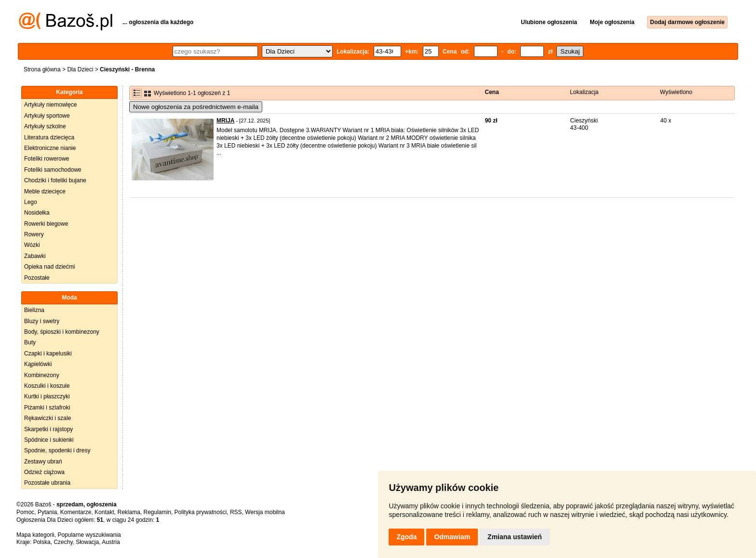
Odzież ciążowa (44, 472)
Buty (30, 342)
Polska (42, 542)
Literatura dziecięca (49, 137)
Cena (492, 92)
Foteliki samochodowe (53, 170)
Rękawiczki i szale (47, 418)
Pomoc (25, 512)
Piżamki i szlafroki (47, 408)
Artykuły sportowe (47, 116)
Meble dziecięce (45, 191)
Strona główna (42, 69)
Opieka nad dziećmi (49, 267)
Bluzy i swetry (42, 321)
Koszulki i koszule (47, 386)
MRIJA (225, 121)
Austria (111, 542)
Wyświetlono (676, 92)
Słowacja (87, 542)
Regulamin (157, 512)
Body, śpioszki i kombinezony (62, 332)
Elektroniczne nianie (50, 148)
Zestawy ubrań (43, 462)
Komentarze (76, 512)
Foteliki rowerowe (47, 159)
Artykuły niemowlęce (50, 105)
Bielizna (34, 310)
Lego (31, 202)
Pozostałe (37, 278)
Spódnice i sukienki (49, 440)
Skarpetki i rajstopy (48, 429)
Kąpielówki (38, 364)
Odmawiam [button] (452, 537)
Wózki (32, 245)
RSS (236, 512)
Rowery (34, 234)
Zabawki (35, 256)
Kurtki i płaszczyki (47, 396)
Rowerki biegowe (46, 224)
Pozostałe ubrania (47, 483)
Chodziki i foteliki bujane (55, 180)
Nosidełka (37, 213)
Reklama (128, 512)
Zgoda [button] (406, 537)
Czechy (63, 542)
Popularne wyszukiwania (89, 535)
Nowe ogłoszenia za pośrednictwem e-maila (196, 107)
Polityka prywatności (201, 512)
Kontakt (104, 512)
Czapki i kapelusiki (48, 354)
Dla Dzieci (80, 69)
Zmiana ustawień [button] (515, 537)
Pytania (47, 512)
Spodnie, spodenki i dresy (57, 450)
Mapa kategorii (35, 535)
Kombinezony (42, 375)
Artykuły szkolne (45, 126)
